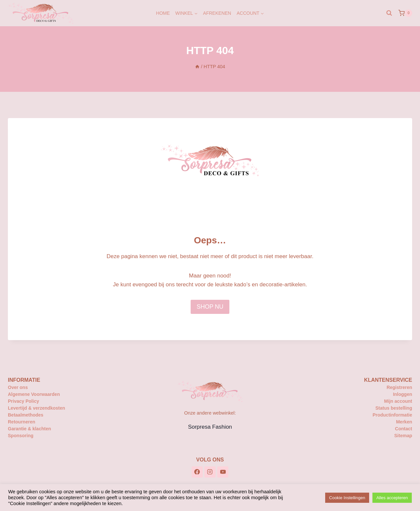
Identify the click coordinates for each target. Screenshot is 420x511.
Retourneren (21, 422)
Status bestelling (394, 408)
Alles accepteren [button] (392, 498)
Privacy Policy (23, 401)
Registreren (399, 387)
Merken (404, 422)
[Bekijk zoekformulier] (389, 13)
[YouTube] (223, 472)
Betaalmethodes (26, 415)
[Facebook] (197, 472)
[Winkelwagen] (405, 13)
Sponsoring (21, 436)
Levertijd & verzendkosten (36, 408)
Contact (404, 429)
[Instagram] (210, 472)
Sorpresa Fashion (210, 427)
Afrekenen (217, 13)
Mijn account (398, 401)
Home (163, 13)
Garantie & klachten (30, 429)
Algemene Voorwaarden (34, 394)
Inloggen (403, 394)
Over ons (18, 387)
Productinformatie (392, 415)
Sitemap (403, 436)
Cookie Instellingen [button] (347, 498)
